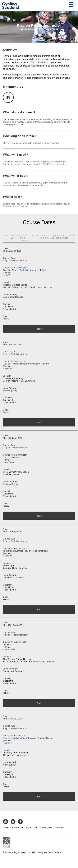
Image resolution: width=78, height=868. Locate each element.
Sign (22, 29)
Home (6, 827)
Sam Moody (9, 649)
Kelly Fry (7, 275)
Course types (46, 827)
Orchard (7, 644)
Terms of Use (17, 827)
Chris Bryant (9, 462)
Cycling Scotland (18, 852)
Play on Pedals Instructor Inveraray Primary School (28, 738)
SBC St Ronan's (11, 457)
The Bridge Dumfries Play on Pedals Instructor (26, 551)
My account (32, 827)
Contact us (60, 827)
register (36, 29)
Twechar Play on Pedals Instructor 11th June (25, 270)
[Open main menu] (71, 4)
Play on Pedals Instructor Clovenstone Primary (26, 364)
